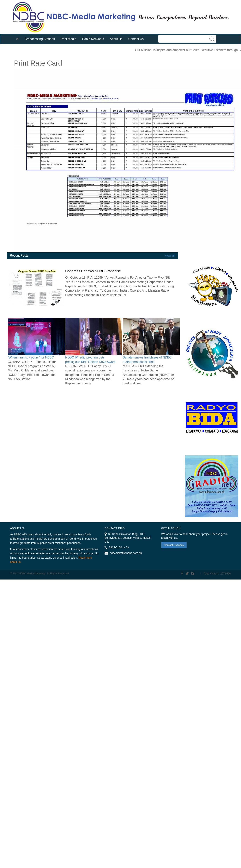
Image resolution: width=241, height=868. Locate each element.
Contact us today (174, 545)
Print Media (68, 39)
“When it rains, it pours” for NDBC (31, 357)
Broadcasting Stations (40, 39)
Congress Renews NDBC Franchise (93, 271)
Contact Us (136, 39)
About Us (116, 39)
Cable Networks (93, 39)
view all (170, 256)
